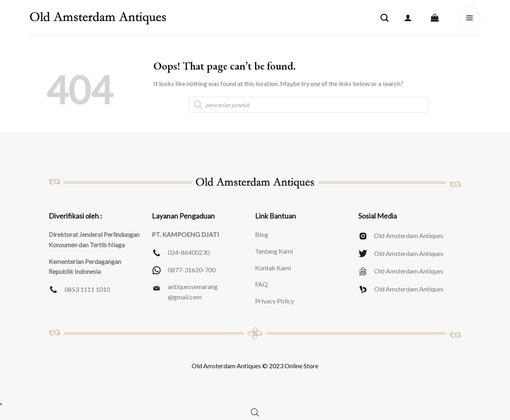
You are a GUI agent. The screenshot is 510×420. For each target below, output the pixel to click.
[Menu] (469, 18)
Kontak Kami (273, 268)
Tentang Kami (274, 251)
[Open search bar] (255, 412)
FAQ (261, 284)
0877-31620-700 (192, 270)
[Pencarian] (384, 18)
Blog (262, 234)
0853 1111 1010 (87, 289)
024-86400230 (189, 252)
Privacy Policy (275, 301)
